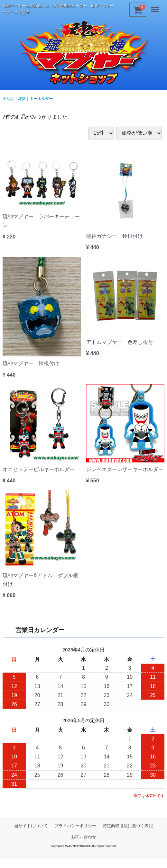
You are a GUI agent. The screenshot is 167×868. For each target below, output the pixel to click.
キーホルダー (41, 99)
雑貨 (22, 99)
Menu (156, 7)
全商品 (8, 99)
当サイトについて (31, 826)
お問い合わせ (84, 837)
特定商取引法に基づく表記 (128, 826)
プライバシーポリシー (75, 826)
